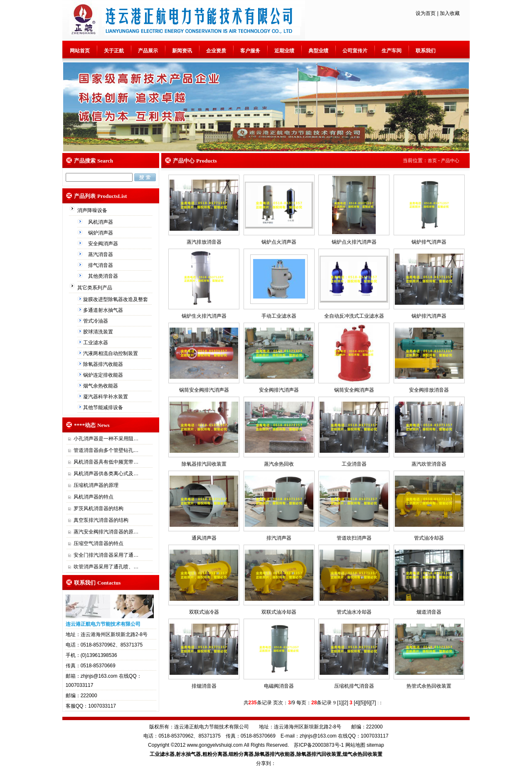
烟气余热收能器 (101, 386)
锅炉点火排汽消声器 (354, 242)
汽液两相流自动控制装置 (111, 353)
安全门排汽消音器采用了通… (106, 555)
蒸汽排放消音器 (204, 242)
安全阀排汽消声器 (279, 390)
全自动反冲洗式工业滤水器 (354, 316)
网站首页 (80, 51)
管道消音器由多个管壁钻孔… (106, 450)
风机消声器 (101, 222)
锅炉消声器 (101, 233)
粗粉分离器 (215, 754)
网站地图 (355, 745)
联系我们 (426, 51)
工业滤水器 (96, 343)
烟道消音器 (429, 612)
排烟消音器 (204, 686)
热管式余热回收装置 (429, 686)
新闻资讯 (182, 51)
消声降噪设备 (93, 210)
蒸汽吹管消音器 (429, 464)
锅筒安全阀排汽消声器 (204, 390)
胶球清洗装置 (99, 332)
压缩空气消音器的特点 (99, 543)
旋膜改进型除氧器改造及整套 (116, 299)
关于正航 (114, 51)
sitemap (375, 745)
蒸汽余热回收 (279, 464)
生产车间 (392, 51)
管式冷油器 (96, 321)
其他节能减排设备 (104, 407)
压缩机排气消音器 (354, 686)
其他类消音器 (104, 276)
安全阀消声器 (104, 244)
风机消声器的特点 (94, 497)
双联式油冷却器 (279, 612)
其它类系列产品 (95, 288)
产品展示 (148, 51)
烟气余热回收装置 (362, 754)
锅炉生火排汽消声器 (204, 316)
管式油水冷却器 (354, 612)
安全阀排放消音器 (429, 390)
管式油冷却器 (429, 538)
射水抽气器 (188, 754)
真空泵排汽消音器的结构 (101, 520)
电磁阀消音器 (279, 686)
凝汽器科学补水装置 (106, 397)
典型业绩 (318, 51)
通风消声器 (204, 538)
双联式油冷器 (204, 612)
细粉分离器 (241, 754)
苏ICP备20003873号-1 (319, 745)
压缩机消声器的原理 (96, 485)
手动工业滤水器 (279, 316)
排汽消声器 (279, 538)
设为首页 (426, 13)
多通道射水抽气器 (104, 310)
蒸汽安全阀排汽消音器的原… (106, 532)
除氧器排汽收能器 (104, 364)
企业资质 (216, 51)
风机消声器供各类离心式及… (106, 474)
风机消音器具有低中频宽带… (106, 462)
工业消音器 (354, 464)
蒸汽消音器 (101, 254)
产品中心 (450, 160)
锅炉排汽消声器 (429, 316)
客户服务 (250, 51)
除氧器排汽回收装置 (204, 464)
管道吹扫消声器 (354, 538)
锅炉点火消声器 (279, 242)
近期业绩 (284, 51)
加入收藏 (450, 13)
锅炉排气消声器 (429, 242)
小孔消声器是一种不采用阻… (106, 439)
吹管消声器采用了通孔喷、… (106, 567)
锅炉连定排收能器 (104, 375)
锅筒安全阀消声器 (354, 390)
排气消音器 (101, 265)
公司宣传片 (355, 51)
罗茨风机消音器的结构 (99, 508)
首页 (432, 160)
